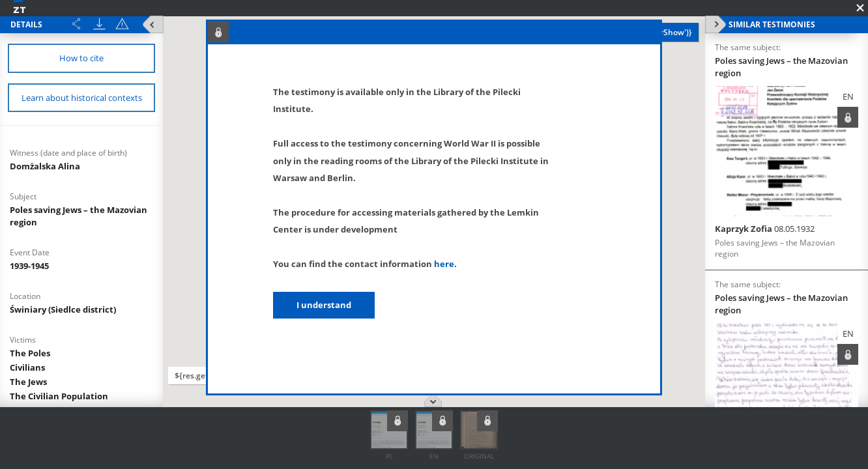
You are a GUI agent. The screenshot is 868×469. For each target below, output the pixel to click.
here (444, 264)
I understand (324, 305)
